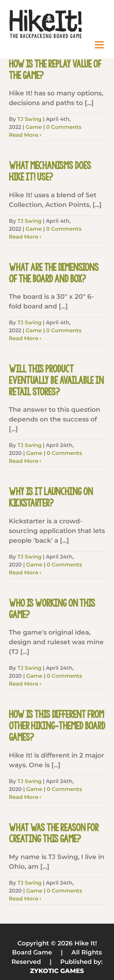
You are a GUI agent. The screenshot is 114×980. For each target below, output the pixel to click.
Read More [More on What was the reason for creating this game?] (24, 899)
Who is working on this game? (52, 609)
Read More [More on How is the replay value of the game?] (24, 135)
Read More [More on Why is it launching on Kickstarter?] (24, 573)
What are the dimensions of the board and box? (54, 273)
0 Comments (64, 127)
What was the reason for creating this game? (54, 833)
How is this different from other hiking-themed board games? (57, 726)
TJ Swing (29, 119)
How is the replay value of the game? (55, 70)
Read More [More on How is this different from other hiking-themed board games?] (24, 797)
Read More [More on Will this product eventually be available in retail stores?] (24, 461)
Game (34, 127)
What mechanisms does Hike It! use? (50, 171)
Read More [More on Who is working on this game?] (24, 684)
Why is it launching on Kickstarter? (51, 497)
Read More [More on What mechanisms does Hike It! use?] (24, 237)
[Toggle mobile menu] (100, 44)
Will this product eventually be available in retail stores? (56, 380)
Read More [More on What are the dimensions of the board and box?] (24, 338)
